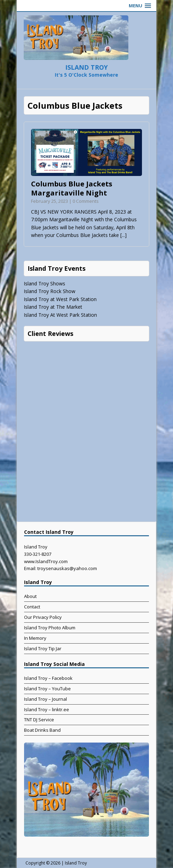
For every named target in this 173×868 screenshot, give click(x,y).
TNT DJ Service (39, 720)
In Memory (35, 638)
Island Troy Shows (44, 283)
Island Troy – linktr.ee (47, 709)
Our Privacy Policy (43, 617)
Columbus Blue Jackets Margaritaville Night (72, 188)
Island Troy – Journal (46, 699)
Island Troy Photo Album (50, 628)
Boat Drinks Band (42, 730)
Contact (32, 607)
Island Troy (76, 863)
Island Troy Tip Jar (43, 648)
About (30, 596)
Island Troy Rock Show (50, 291)
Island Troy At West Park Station (60, 315)
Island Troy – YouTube (47, 689)
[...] (123, 235)
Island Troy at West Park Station (60, 299)
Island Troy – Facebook (48, 678)
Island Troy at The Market (53, 307)
